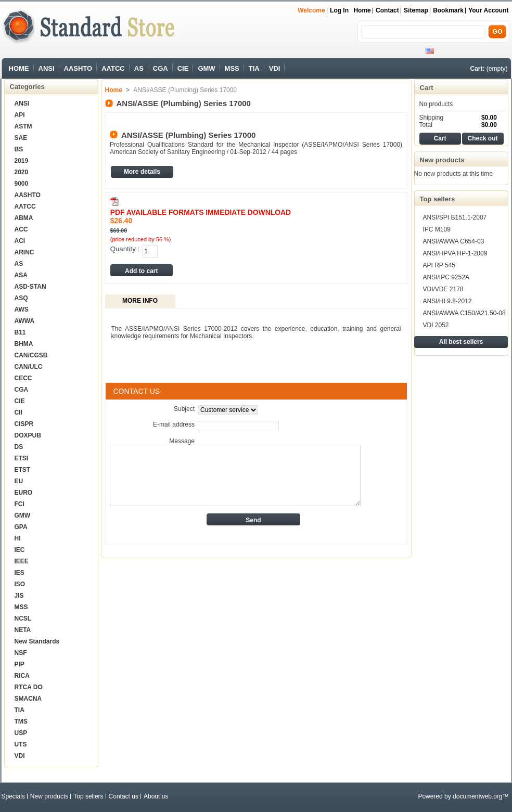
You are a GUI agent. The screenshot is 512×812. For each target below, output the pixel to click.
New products (442, 160)
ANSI (47, 68)
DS (19, 447)
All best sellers (461, 342)
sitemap (416, 10)
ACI (20, 241)
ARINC (24, 252)
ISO (20, 584)
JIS (19, 596)
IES (20, 573)
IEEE (22, 561)
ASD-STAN (30, 287)
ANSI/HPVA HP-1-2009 (455, 253)
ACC (21, 229)
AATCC (113, 68)
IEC (20, 550)
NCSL (23, 618)
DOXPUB (28, 435)
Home (362, 10)
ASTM (23, 126)
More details (142, 172)
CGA (161, 68)
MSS (232, 68)
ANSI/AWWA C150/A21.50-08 (464, 313)
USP (21, 733)
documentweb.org (477, 796)
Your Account (488, 10)
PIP (20, 664)
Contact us (124, 796)
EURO (24, 493)
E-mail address (174, 424)
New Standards (37, 641)
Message (182, 441)
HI (18, 538)
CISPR (24, 424)
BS (19, 149)
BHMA (24, 344)
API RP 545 (439, 265)
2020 (22, 172)
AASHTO (78, 68)
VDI (275, 68)
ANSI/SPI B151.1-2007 (455, 217)
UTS (21, 744)
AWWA (25, 321)
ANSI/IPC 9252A (446, 277)
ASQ (21, 298)
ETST (23, 470)
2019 (22, 161)
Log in (339, 10)
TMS (21, 721)
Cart (427, 88)
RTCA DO (29, 687)
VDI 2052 (436, 325)
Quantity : (125, 249)
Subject (184, 409)
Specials (13, 796)
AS (139, 68)
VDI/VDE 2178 (443, 289)
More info (140, 301)
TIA (254, 68)
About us (156, 796)
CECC (23, 378)
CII (18, 413)
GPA (21, 527)
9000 (22, 184)
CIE (183, 68)
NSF (21, 653)
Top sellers (438, 199)
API (20, 115)
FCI (20, 504)
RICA (22, 676)
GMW (206, 68)
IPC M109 (437, 229)
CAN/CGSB (31, 355)
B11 (20, 332)
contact (387, 10)
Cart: (477, 69)
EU (19, 481)
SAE (21, 138)
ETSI (22, 458)
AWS (22, 310)
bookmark (448, 10)
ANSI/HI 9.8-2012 (447, 301)
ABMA (24, 218)
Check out (482, 138)
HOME (19, 68)
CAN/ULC (29, 367)
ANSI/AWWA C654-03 (454, 241)
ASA (21, 275)
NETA (23, 630)
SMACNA (28, 699)
